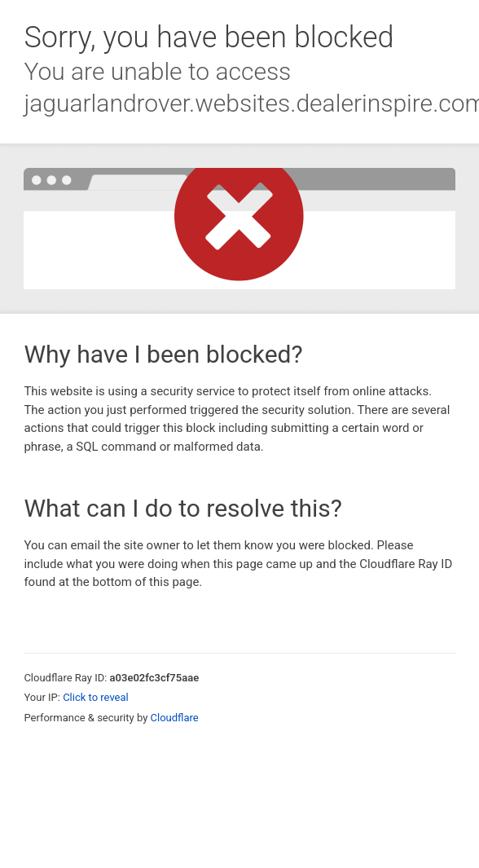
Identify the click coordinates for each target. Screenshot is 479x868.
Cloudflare (175, 718)
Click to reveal (96, 697)
